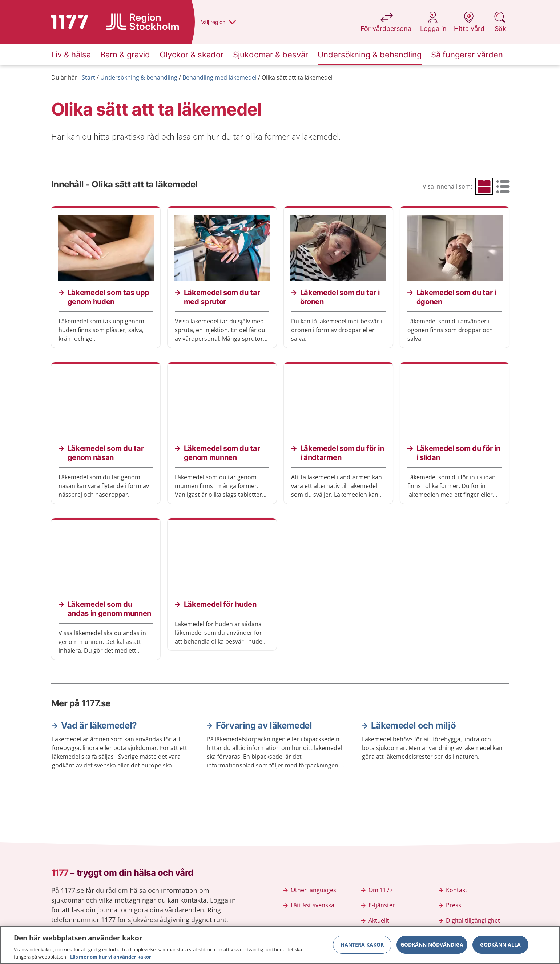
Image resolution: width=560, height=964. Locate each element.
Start (88, 77)
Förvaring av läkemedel (264, 725)
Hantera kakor (362, 948)
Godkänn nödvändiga (432, 948)
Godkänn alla (500, 948)
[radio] (484, 186)
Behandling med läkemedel (219, 77)
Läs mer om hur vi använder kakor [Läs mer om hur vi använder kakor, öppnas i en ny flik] (111, 960)
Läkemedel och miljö (413, 725)
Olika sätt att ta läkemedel (297, 77)
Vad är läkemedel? (99, 725)
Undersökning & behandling (139, 77)
